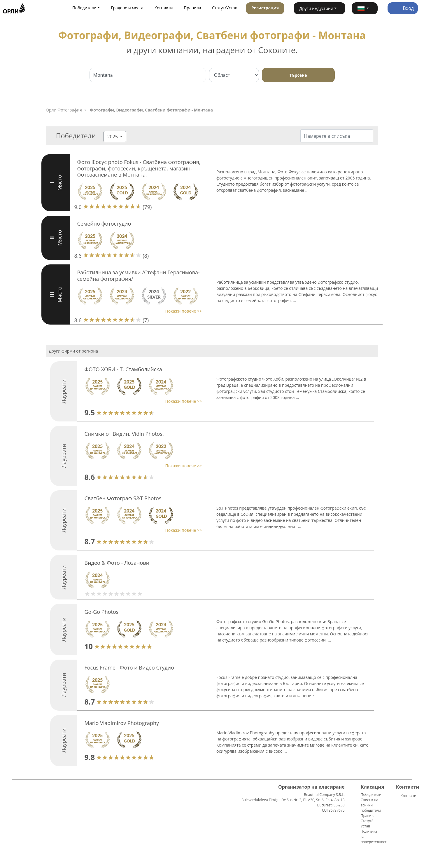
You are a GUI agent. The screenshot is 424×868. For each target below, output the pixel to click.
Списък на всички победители (371, 805)
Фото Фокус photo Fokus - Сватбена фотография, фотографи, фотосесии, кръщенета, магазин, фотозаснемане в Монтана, (139, 168)
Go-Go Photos (102, 612)
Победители (371, 795)
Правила (192, 8)
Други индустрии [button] (316, 8)
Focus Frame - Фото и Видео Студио (129, 667)
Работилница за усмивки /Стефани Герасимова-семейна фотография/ (139, 276)
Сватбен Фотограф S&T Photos (123, 498)
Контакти (163, 8)
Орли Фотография (64, 110)
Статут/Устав (225, 8)
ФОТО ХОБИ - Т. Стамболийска (123, 369)
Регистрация (265, 8)
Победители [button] (84, 8)
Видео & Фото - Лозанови (117, 563)
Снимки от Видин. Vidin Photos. (124, 434)
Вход (403, 8)
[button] (365, 8)
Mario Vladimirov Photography (122, 723)
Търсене (298, 75)
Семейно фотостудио (104, 224)
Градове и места (127, 8)
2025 (113, 137)
